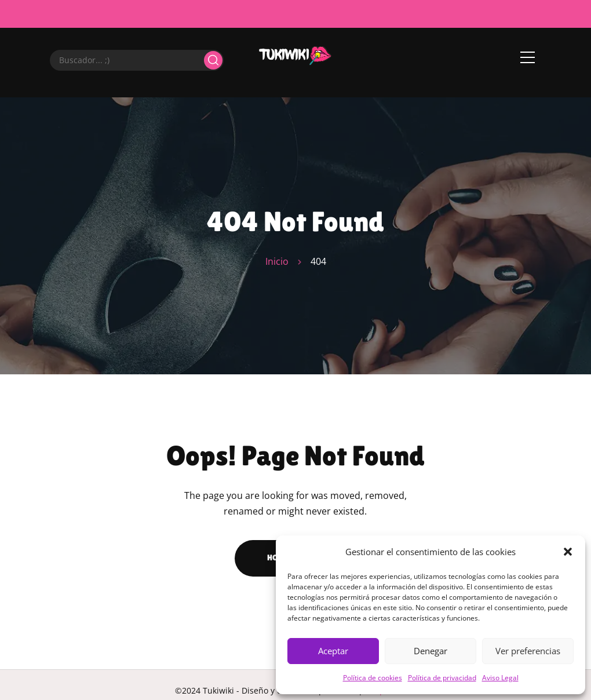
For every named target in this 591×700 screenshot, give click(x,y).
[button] (568, 552)
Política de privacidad (442, 678)
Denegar (431, 651)
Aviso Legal (500, 678)
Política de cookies (373, 678)
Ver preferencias (528, 651)
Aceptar (333, 651)
